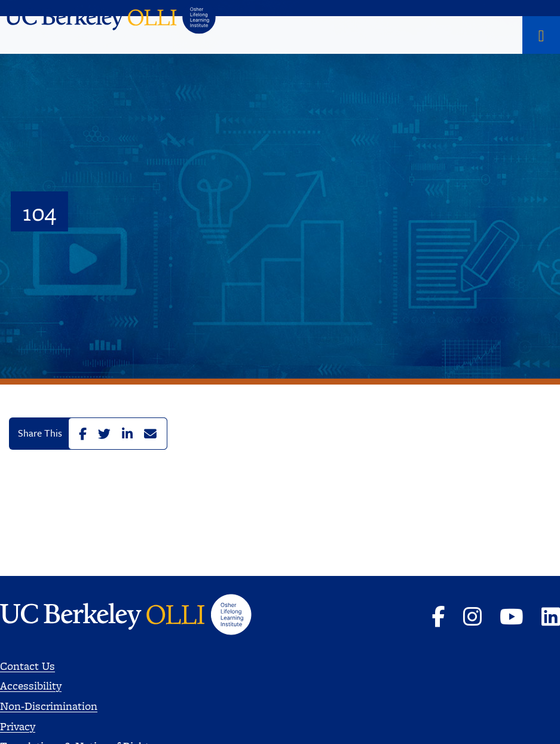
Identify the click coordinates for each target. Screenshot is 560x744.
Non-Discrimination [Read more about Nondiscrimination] (49, 706)
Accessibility (31, 686)
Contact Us (27, 666)
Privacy (18, 726)
